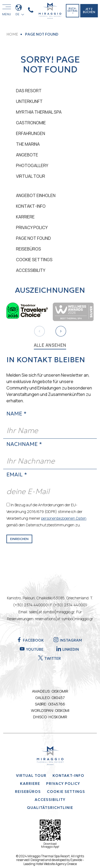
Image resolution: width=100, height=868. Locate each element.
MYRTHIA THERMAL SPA (39, 112)
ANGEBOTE (27, 155)
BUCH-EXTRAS (73, 10)
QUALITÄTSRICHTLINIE (50, 808)
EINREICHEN (19, 539)
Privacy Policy (32, 227)
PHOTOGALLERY (32, 165)
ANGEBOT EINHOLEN (36, 195)
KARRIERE (25, 217)
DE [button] (18, 14)
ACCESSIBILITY (31, 270)
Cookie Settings (34, 260)
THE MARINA (28, 144)
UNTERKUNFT (29, 101)
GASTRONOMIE (31, 123)
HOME (12, 34)
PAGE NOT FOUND (33, 238)
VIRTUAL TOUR (31, 176)
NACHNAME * (24, 444)
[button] (61, 331)
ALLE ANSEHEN (50, 345)
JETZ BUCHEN (89, 11)
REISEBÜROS (29, 249)
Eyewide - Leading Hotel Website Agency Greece (54, 862)
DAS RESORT (29, 91)
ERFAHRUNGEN (31, 133)
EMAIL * (17, 474)
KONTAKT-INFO (31, 206)
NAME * (16, 414)
